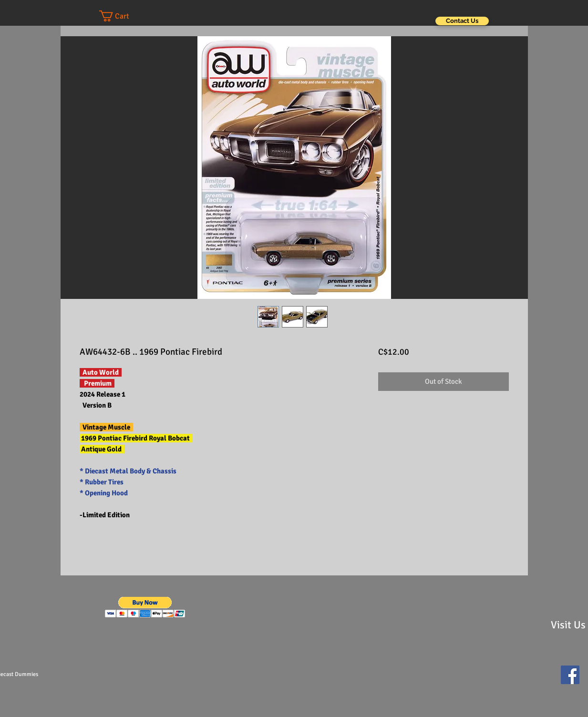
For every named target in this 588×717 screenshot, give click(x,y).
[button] (124, 16)
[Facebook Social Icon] (570, 675)
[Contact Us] (462, 21)
